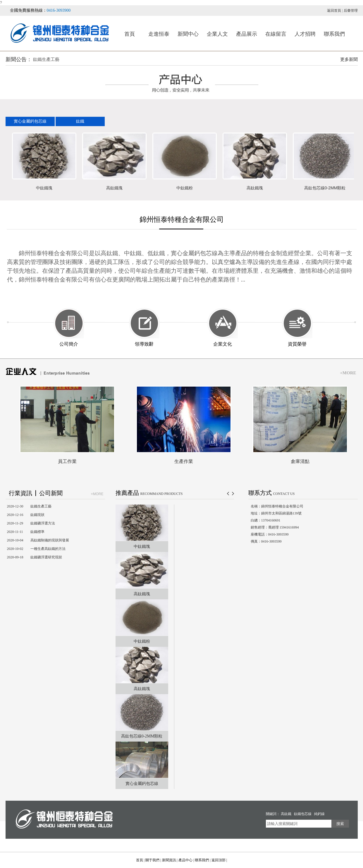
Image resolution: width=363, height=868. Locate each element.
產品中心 (185, 860)
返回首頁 (334, 11)
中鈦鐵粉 (185, 188)
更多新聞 (349, 59)
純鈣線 (319, 814)
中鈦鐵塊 (44, 188)
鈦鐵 (80, 121)
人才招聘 (305, 34)
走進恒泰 (159, 34)
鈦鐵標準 (37, 532)
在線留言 (276, 34)
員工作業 (67, 461)
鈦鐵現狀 (37, 515)
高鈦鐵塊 (114, 188)
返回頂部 (219, 860)
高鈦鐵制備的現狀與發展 (50, 540)
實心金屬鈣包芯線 (30, 121)
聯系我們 (334, 34)
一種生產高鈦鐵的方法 (48, 549)
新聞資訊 (169, 860)
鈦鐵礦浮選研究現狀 (46, 557)
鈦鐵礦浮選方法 (43, 523)
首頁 (130, 34)
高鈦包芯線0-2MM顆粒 (325, 188)
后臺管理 (351, 11)
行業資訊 (20, 493)
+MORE (348, 373)
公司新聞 (51, 493)
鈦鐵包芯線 (303, 814)
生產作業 (184, 461)
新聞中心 (188, 34)
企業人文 (217, 34)
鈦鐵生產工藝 (46, 59)
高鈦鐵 (286, 814)
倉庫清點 (300, 461)
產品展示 (247, 34)
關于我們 (152, 860)
